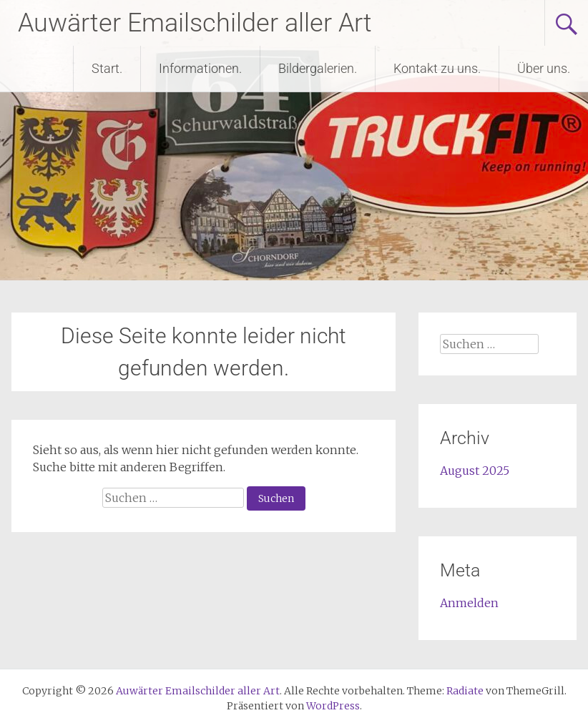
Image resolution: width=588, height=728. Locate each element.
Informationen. (200, 68)
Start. (107, 68)
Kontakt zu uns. (437, 68)
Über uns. (544, 68)
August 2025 (475, 471)
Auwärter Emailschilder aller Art (195, 23)
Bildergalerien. (318, 68)
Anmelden (469, 603)
